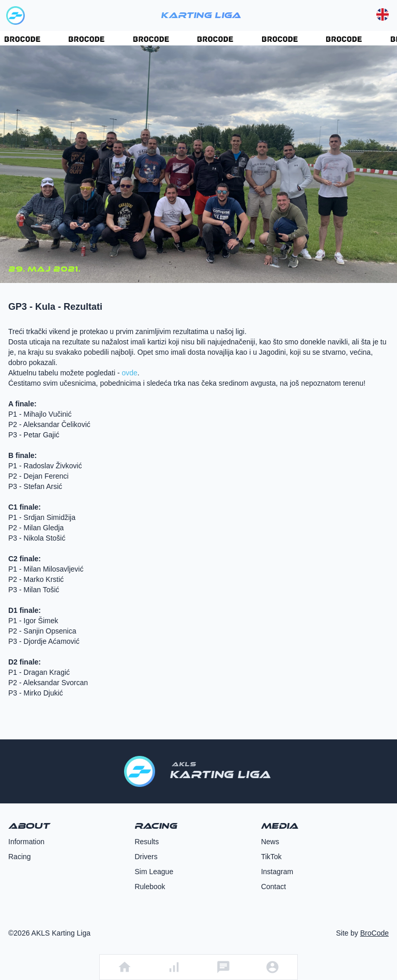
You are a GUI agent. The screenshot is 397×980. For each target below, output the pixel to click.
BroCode (375, 933)
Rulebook (150, 887)
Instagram (277, 872)
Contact (273, 887)
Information (26, 842)
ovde (129, 373)
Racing (20, 857)
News (270, 842)
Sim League (154, 872)
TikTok (271, 857)
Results (147, 842)
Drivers (146, 857)
